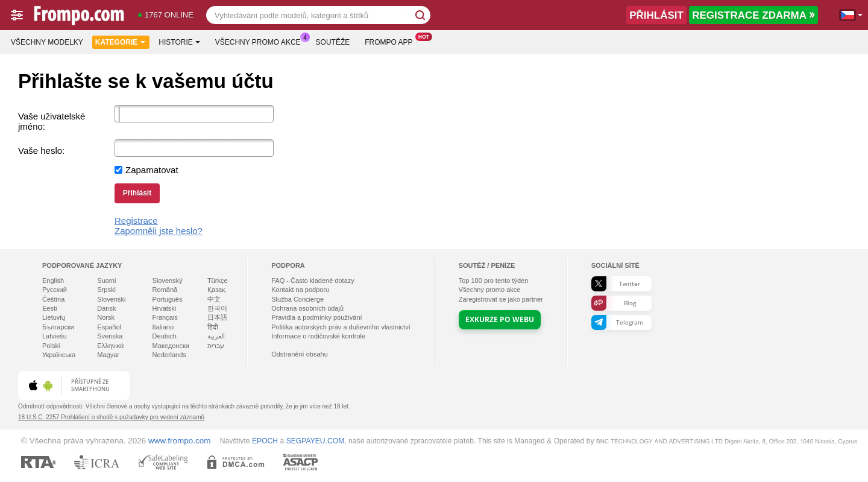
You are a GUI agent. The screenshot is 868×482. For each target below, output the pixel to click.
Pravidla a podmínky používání (316, 317)
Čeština (53, 299)
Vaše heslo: (41, 151)
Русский (55, 290)
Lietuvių (54, 317)
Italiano (163, 327)
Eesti (49, 308)
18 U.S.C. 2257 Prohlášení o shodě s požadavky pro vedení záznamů (111, 417)
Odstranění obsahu (300, 354)
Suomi (106, 281)
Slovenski (111, 299)
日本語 (217, 317)
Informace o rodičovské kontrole (318, 336)
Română (165, 290)
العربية (216, 336)
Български (58, 327)
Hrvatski (165, 308)
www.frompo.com (180, 441)
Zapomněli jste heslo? (159, 231)
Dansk (106, 308)
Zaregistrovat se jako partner (501, 299)
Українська (59, 355)
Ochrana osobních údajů (307, 308)
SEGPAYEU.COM (316, 441)
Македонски (171, 346)
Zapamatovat (152, 170)
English (53, 281)
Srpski (106, 290)
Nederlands (169, 355)
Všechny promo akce (261, 41)
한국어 (217, 308)
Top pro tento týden (494, 281)
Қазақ (216, 290)
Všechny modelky (47, 42)
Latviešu (55, 336)
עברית (216, 346)
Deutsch (165, 336)
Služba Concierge (297, 299)
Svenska (110, 336)
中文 (214, 299)
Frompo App (392, 41)
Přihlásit (137, 193)
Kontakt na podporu (300, 290)
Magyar (108, 355)
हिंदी (213, 327)
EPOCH (265, 441)
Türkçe (218, 281)
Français (165, 317)
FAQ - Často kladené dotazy (313, 281)
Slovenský (168, 281)
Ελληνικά (110, 346)
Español (109, 327)
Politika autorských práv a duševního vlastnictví (341, 327)
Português (168, 299)
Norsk (106, 317)
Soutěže (333, 42)
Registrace (136, 220)
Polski (51, 346)
